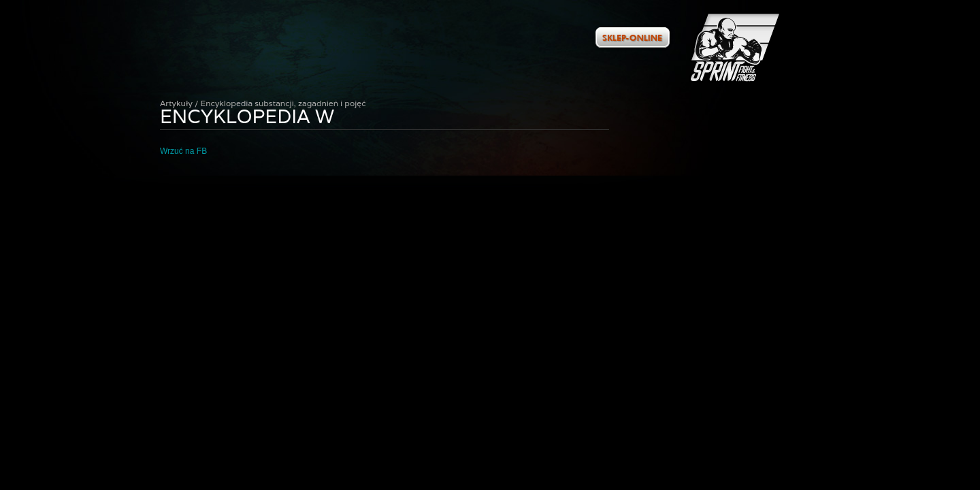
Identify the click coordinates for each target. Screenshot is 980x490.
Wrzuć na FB (183, 151)
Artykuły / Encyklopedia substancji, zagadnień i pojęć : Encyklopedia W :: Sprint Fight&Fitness (735, 48)
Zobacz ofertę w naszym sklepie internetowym (633, 37)
